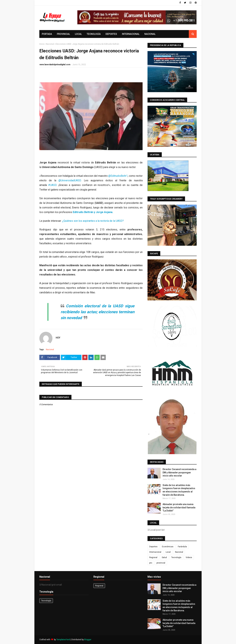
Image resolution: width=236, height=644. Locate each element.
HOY (58, 338)
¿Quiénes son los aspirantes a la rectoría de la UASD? (93, 221)
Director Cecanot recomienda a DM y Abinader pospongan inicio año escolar (179, 472)
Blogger (88, 640)
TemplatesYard (63, 640)
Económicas (168, 547)
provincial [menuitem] (63, 34)
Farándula (182, 547)
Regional (153, 557)
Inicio (42, 44)
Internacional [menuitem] (131, 34)
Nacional (50, 44)
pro (151, 563)
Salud (164, 557)
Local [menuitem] (78, 34)
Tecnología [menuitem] (94, 34)
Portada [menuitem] (47, 34)
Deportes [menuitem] (111, 34)
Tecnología (176, 557)
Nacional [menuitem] (150, 34)
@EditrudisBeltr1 (118, 176)
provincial (161, 563)
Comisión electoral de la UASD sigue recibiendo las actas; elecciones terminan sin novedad (98, 312)
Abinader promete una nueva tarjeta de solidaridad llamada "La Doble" (179, 507)
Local (168, 552)
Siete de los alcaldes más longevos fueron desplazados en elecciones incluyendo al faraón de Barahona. (179, 490)
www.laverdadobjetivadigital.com (55, 65)
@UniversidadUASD (70, 180)
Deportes (153, 547)
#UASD (52, 185)
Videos (189, 557)
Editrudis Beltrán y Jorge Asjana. (93, 212)
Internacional (155, 552)
